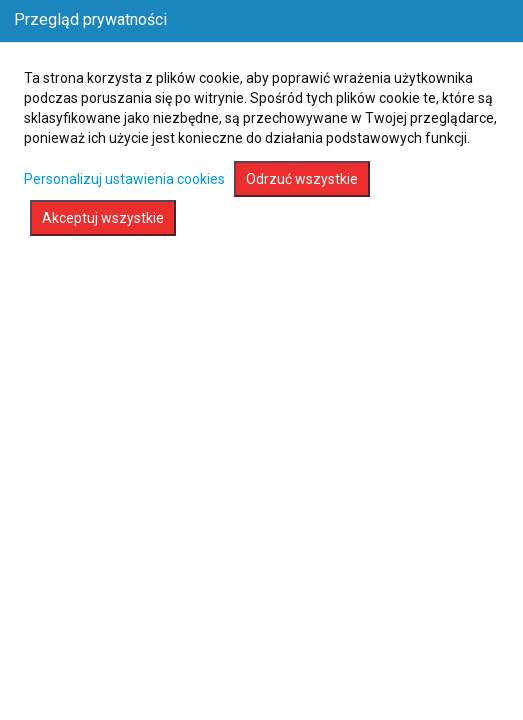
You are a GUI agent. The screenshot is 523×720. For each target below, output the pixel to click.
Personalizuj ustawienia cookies (124, 179)
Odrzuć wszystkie (302, 179)
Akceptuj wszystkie (103, 218)
